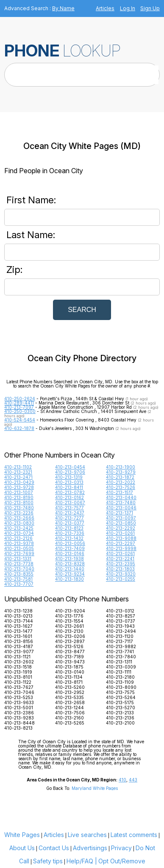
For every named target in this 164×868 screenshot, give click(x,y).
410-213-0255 (121, 579)
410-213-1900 (121, 467)
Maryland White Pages (95, 788)
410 (122, 780)
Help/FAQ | (82, 861)
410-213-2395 (121, 564)
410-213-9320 (121, 574)
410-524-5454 (20, 420)
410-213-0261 (120, 533)
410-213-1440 (70, 569)
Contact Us (54, 848)
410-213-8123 (69, 528)
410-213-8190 (19, 497)
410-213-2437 (70, 513)
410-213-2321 (18, 472)
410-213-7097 (19, 407)
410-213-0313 (69, 482)
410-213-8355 (19, 574)
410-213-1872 (120, 477)
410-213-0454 (70, 467)
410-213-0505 (19, 548)
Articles (105, 8)
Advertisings (90, 848)
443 (133, 780)
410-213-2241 (120, 559)
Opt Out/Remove (122, 861)
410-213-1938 (69, 559)
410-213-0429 (19, 482)
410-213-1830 (69, 579)
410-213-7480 (121, 503)
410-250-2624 (20, 399)
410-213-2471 (18, 477)
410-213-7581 (18, 579)
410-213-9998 (121, 548)
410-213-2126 (18, 538)
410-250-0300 (20, 411)
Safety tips (48, 861)
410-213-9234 (70, 574)
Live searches (87, 835)
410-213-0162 (69, 497)
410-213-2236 (19, 513)
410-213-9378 (19, 543)
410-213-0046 (121, 508)
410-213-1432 (69, 538)
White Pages (22, 835)
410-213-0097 (121, 518)
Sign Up (150, 8)
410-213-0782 (70, 492)
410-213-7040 (19, 569)
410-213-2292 (121, 528)
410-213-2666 (19, 518)
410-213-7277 (69, 518)
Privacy (121, 848)
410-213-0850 (121, 523)
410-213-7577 (69, 508)
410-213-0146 (70, 553)
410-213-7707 (19, 584)
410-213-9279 (121, 472)
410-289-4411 (19, 403)
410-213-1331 (18, 559)
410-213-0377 (70, 523)
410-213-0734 (19, 533)
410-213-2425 (19, 528)
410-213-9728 (19, 487)
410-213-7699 (19, 553)
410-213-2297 (121, 543)
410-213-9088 (121, 538)
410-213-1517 (120, 492)
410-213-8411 (69, 487)
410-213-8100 (19, 503)
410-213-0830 (19, 523)
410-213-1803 (120, 569)
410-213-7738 (19, 564)
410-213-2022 (121, 482)
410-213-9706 (70, 472)
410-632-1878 (19, 428)
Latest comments (134, 835)
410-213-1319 (69, 477)
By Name (63, 8)
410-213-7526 (121, 487)
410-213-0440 (121, 497)
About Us (22, 848)
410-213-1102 (18, 467)
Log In (128, 8)
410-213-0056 (70, 543)
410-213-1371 (120, 513)
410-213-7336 (70, 533)
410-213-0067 (70, 503)
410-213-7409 (70, 548)
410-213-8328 (70, 564)
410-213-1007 (19, 492)
